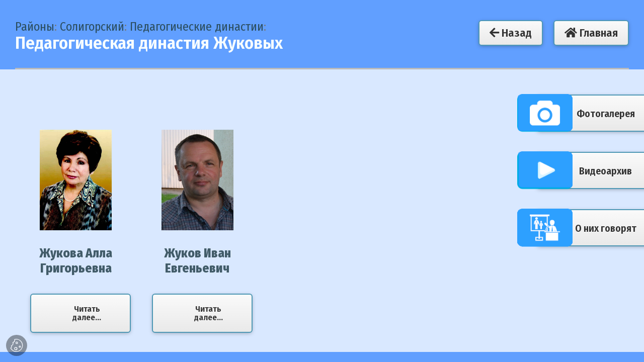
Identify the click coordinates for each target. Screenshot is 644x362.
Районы (35, 27)
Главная (591, 33)
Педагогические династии (197, 27)
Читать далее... (87, 313)
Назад (511, 33)
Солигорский (92, 27)
